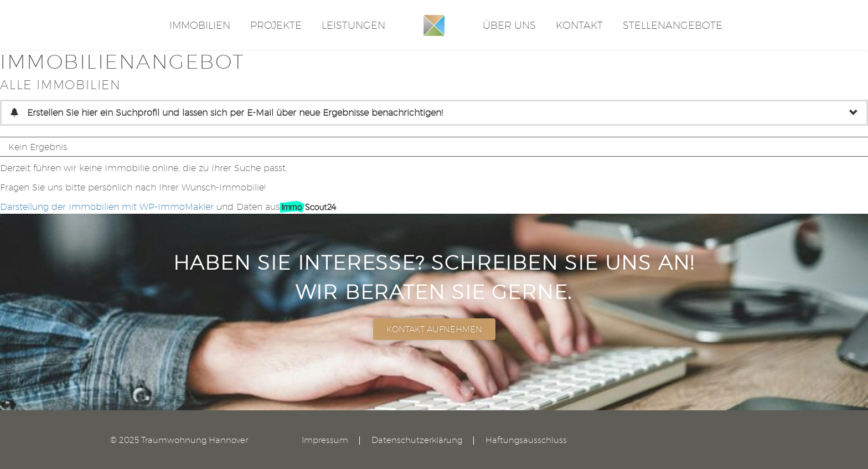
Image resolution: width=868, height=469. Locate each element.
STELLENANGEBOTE (673, 25)
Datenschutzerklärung (417, 440)
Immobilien (200, 25)
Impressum (325, 440)
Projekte (276, 25)
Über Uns (509, 25)
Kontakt (579, 25)
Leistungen (353, 25)
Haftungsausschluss (526, 440)
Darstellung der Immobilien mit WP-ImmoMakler (107, 207)
